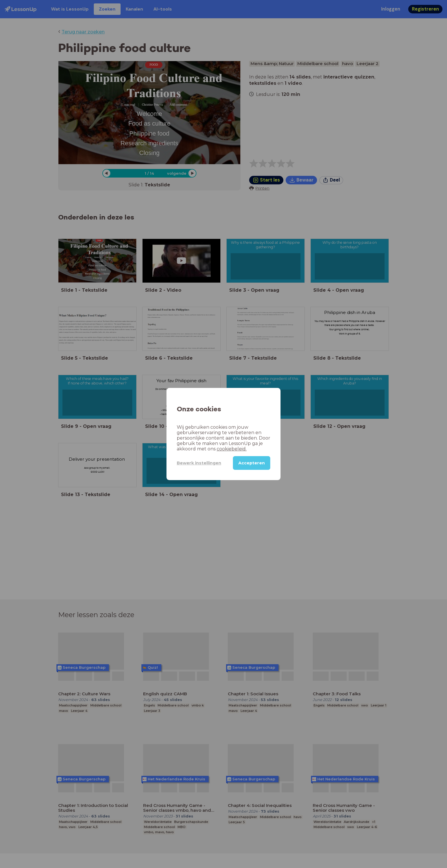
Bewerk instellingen (199, 463)
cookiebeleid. (232, 449)
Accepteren (252, 463)
